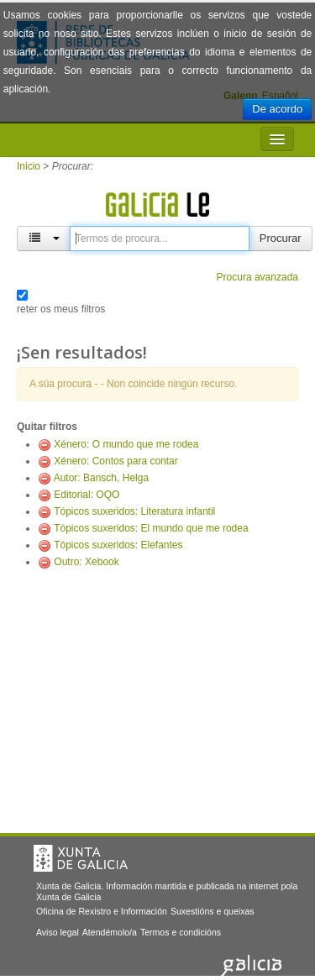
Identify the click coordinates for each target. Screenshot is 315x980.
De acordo (277, 109)
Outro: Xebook (86, 562)
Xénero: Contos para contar (115, 461)
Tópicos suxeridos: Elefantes (118, 545)
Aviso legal (58, 932)
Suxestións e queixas (213, 911)
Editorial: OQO (87, 495)
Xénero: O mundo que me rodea (126, 444)
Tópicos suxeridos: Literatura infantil (134, 511)
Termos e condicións (181, 932)
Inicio (29, 166)
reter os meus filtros (61, 309)
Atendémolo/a (110, 932)
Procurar (281, 238)
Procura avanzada (257, 277)
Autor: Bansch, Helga (101, 478)
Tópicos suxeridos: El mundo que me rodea (151, 528)
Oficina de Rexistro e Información (102, 911)
